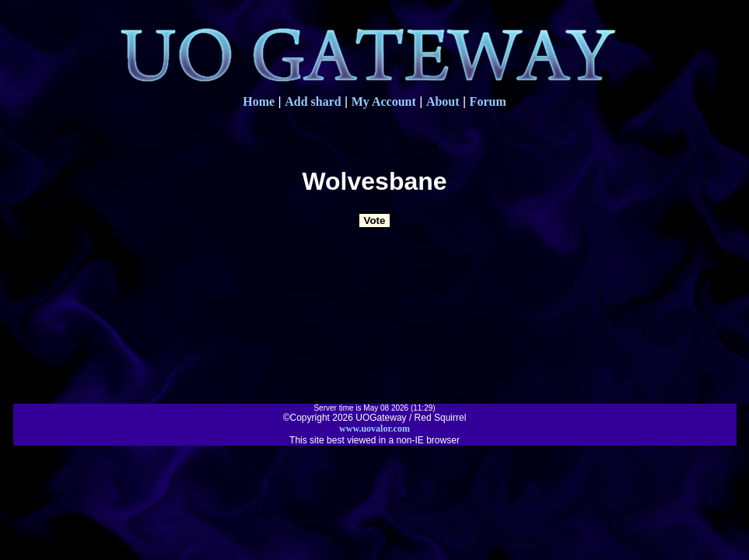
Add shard (313, 101)
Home (259, 101)
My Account (384, 101)
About (443, 101)
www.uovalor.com (374, 429)
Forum (488, 101)
